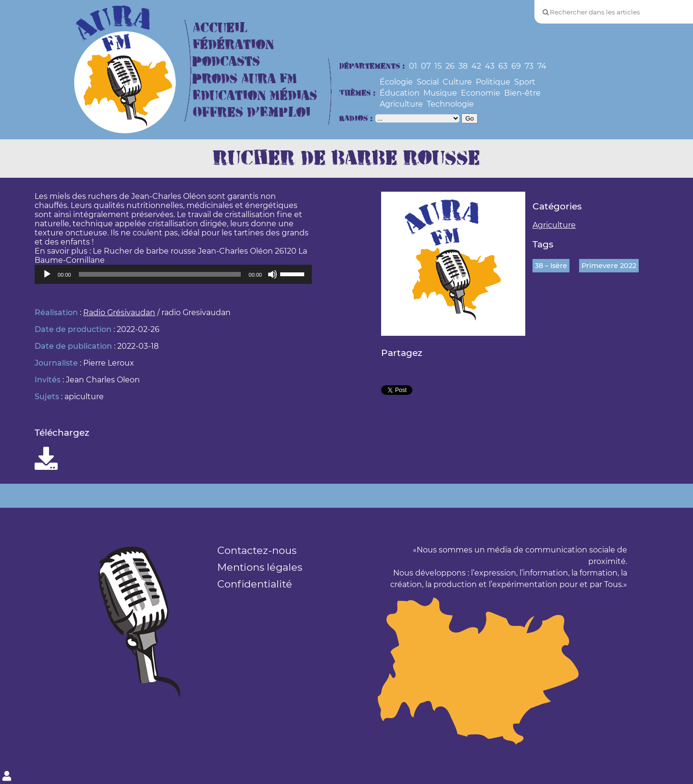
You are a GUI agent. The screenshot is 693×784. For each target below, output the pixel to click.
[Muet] (272, 274)
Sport (525, 82)
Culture (457, 82)
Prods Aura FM (245, 79)
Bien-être (522, 93)
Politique (493, 82)
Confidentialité (255, 584)
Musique (440, 93)
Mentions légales (260, 567)
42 (476, 66)
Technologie (450, 104)
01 (413, 66)
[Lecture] (47, 274)
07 (426, 66)
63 (503, 66)
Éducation (400, 93)
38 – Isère (551, 266)
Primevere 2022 (609, 266)
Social (428, 82)
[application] (173, 274)
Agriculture (401, 104)
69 (516, 66)
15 (438, 66)
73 (529, 66)
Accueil (220, 28)
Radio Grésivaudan (119, 312)
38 (463, 66)
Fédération (233, 45)
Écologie (396, 82)
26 (450, 66)
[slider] (160, 274)
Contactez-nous (257, 550)
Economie (481, 93)
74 (542, 66)
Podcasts (226, 62)
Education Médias (255, 96)
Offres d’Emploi (252, 113)
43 (490, 66)
